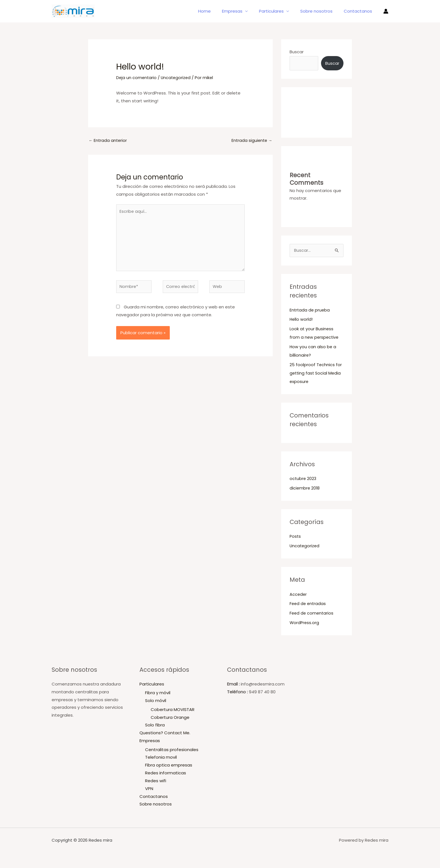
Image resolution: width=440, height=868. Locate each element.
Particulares (278, 11)
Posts (295, 537)
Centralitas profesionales (172, 750)
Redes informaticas (166, 773)
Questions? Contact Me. (165, 733)
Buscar (297, 52)
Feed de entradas (308, 604)
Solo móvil (156, 701)
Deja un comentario (137, 78)
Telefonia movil (161, 758)
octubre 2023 (303, 479)
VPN (149, 789)
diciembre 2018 (305, 489)
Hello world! (301, 320)
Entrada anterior (108, 141)
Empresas (242, 11)
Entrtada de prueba (310, 311)
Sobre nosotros (321, 11)
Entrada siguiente (251, 141)
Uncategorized (177, 78)
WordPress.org (305, 623)
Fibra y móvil (158, 693)
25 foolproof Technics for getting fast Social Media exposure (316, 374)
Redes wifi (156, 781)
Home (217, 11)
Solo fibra (155, 726)
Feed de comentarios (312, 614)
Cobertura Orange (170, 718)
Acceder (298, 595)
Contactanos (359, 11)
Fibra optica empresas (169, 766)
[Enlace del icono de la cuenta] (386, 11)
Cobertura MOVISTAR (173, 710)
